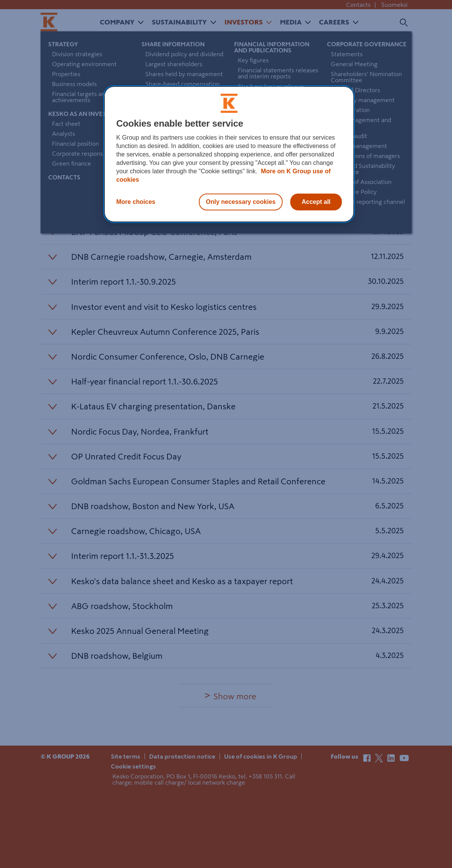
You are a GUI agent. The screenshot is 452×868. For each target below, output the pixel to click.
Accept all (316, 202)
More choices (136, 202)
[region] (229, 154)
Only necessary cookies (241, 202)
